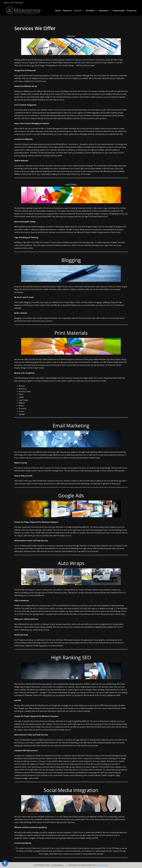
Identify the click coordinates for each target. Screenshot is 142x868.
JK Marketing (102, 865)
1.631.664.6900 (16, 3)
